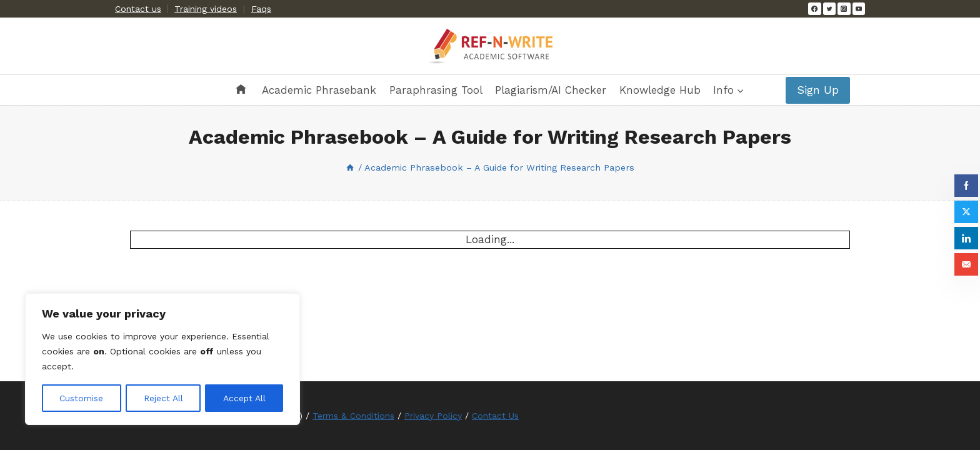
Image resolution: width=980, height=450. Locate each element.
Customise (81, 398)
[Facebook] (814, 9)
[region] (162, 359)
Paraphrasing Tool (436, 90)
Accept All (244, 398)
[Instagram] (844, 9)
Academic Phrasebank (319, 90)
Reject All (163, 398)
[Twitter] (829, 9)
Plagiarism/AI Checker (551, 90)
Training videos (206, 9)
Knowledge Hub (660, 90)
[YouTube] (859, 9)
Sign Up (818, 90)
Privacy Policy (433, 416)
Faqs (261, 9)
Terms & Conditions (353, 416)
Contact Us (495, 416)
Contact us (138, 9)
